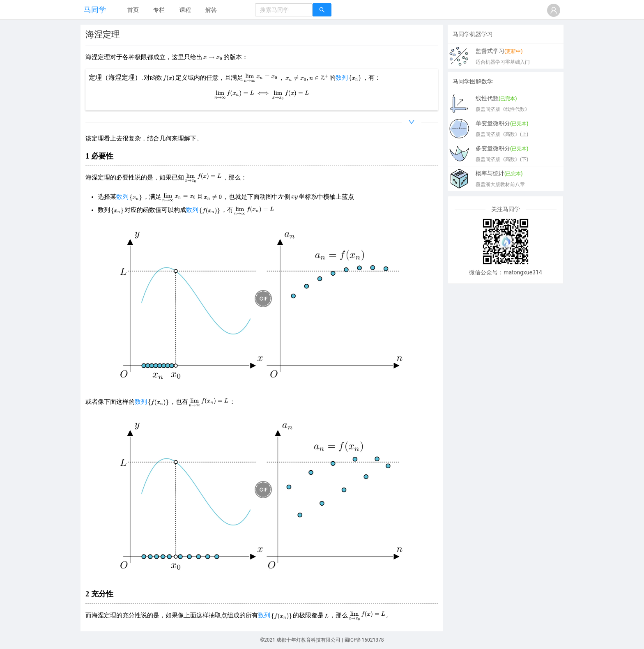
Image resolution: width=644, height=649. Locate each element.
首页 (133, 10)
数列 (342, 78)
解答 (211, 10)
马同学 (95, 10)
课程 (185, 10)
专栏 (159, 10)
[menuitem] (133, 10)
